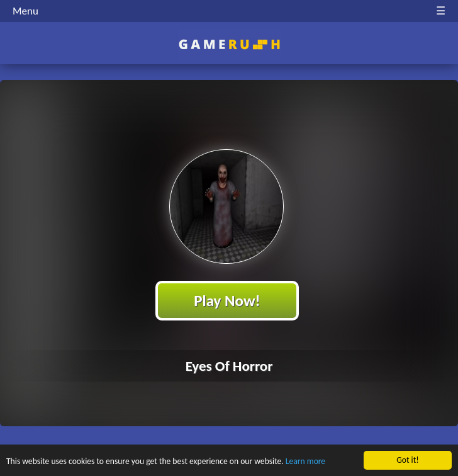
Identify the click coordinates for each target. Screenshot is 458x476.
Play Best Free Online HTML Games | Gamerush (229, 44)
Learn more (305, 464)
